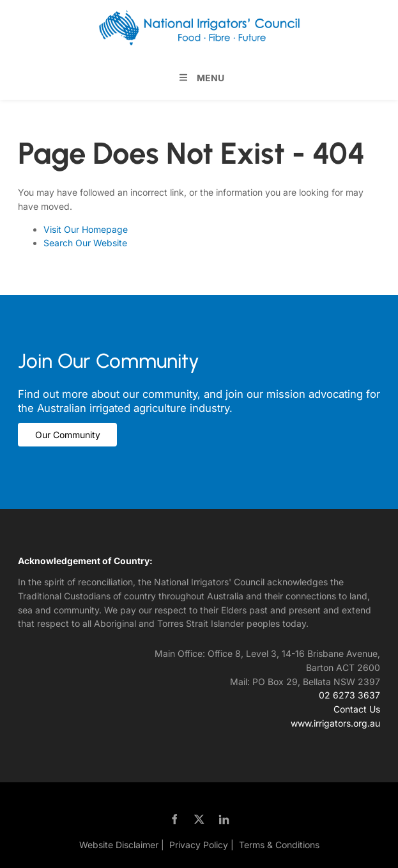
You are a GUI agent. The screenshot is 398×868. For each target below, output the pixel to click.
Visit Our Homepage (86, 229)
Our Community (50, 430)
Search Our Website (85, 243)
